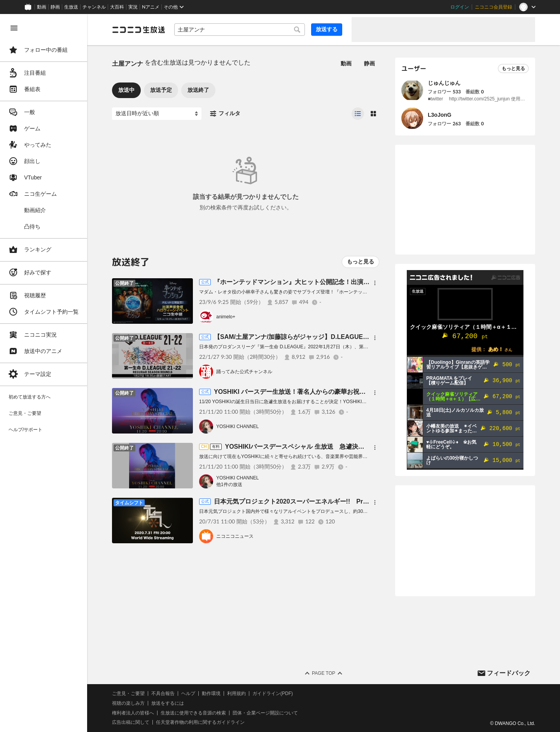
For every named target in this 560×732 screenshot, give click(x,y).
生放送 (71, 7)
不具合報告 (163, 693)
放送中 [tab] (126, 90)
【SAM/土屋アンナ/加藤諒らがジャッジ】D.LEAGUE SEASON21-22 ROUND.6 (325, 337)
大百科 (117, 7)
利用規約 (236, 693)
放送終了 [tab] (198, 90)
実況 (133, 7)
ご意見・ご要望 (128, 693)
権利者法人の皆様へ (133, 713)
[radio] (358, 114)
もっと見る (360, 262)
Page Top (324, 673)
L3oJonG (440, 115)
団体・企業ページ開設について (265, 713)
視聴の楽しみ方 (128, 703)
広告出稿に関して (131, 722)
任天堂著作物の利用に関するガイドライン (200, 722)
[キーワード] (240, 30)
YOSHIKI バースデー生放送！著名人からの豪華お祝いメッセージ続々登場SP (322, 392)
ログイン (460, 7)
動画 (42, 7)
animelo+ (226, 317)
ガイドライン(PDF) (273, 693)
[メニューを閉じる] (14, 28)
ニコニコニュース (235, 536)
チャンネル (94, 7)
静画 (55, 7)
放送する (327, 29)
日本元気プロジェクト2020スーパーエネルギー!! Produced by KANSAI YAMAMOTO (336, 501)
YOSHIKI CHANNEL (237, 427)
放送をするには (168, 703)
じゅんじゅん (444, 83)
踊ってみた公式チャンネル (244, 372)
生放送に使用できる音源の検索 (193, 713)
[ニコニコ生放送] (138, 30)
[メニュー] (375, 283)
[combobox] (240, 30)
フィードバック (509, 673)
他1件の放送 (229, 484)
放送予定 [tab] (161, 90)
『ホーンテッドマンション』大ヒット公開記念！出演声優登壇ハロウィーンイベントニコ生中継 (348, 282)
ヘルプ (188, 693)
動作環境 (211, 693)
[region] (44, 373)
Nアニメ (151, 7)
